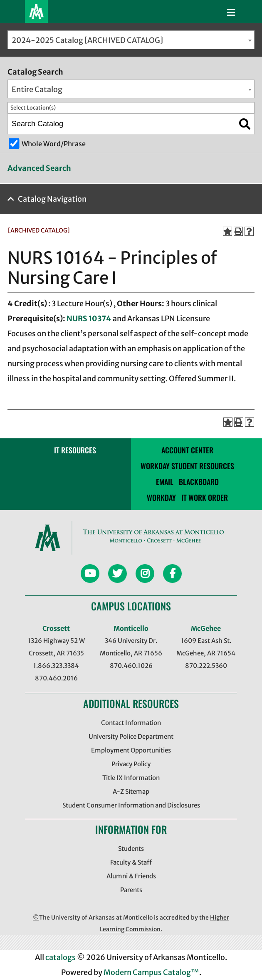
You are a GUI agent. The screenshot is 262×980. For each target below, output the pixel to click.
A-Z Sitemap (131, 791)
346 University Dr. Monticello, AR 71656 (131, 647)
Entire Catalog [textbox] (37, 89)
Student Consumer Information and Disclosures (131, 805)
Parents (131, 890)
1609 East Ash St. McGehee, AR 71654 (206, 647)
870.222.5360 (206, 666)
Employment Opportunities (131, 750)
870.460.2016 (56, 678)
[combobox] (131, 40)
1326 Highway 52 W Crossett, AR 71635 (56, 647)
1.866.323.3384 (56, 666)
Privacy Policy (131, 764)
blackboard (199, 482)
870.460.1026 (131, 666)
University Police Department (131, 736)
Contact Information (131, 723)
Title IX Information (131, 778)
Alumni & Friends (131, 876)
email (165, 482)
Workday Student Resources (187, 466)
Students (131, 849)
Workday (161, 497)
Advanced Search (39, 168)
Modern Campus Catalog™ (151, 972)
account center (187, 450)
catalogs (61, 957)
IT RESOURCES (75, 450)
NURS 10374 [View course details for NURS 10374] (89, 319)
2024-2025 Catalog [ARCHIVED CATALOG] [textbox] (87, 40)
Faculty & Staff (131, 862)
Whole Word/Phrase (54, 144)
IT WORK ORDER (205, 497)
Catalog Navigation (52, 199)
